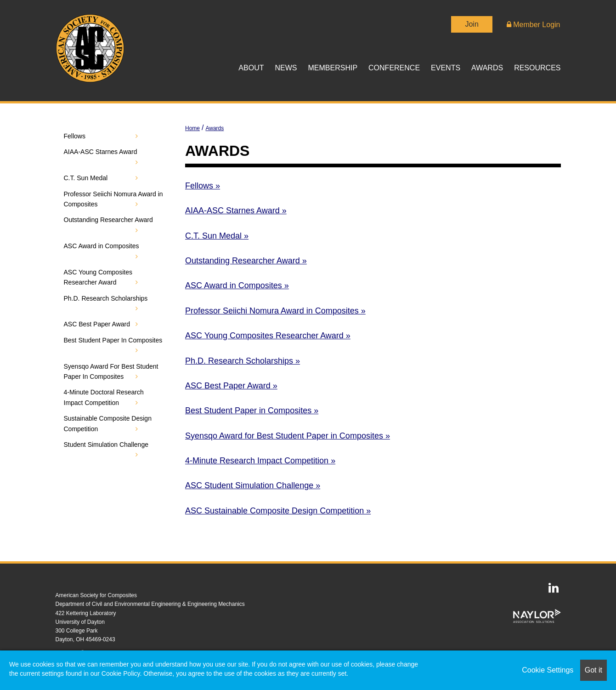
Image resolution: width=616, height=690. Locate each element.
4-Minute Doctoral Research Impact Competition (104, 397)
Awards (487, 68)
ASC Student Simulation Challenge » (253, 485)
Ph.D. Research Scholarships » (243, 361)
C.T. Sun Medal (86, 178)
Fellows (75, 136)
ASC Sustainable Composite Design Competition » (278, 511)
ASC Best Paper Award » (231, 386)
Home (192, 128)
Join (472, 24)
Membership (333, 68)
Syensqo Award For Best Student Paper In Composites (111, 371)
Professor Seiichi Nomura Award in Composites (113, 199)
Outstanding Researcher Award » (246, 261)
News (286, 68)
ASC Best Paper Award (97, 324)
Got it (593, 670)
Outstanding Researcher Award (108, 220)
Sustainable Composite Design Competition (108, 423)
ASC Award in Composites (102, 246)
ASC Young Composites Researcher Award (98, 277)
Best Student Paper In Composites (113, 340)
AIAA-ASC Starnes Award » (236, 211)
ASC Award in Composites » (237, 285)
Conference (394, 68)
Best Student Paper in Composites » (252, 411)
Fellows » (203, 186)
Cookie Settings (548, 670)
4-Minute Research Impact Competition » (260, 461)
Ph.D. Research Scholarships (106, 298)
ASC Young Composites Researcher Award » (268, 336)
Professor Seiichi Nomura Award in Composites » (275, 311)
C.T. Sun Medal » (217, 236)
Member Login (534, 25)
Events (446, 68)
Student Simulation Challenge (106, 445)
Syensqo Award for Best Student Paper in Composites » (288, 436)
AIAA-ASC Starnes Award (101, 152)
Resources (537, 68)
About (251, 68)
